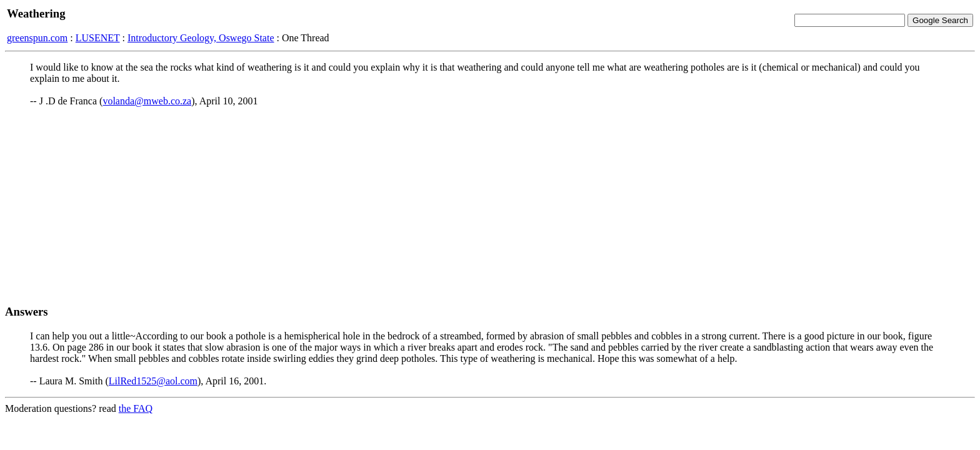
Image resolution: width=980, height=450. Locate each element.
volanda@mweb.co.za (147, 101)
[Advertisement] (490, 206)
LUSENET (98, 38)
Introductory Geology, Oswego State (201, 38)
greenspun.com (37, 38)
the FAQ (136, 408)
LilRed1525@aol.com (153, 381)
